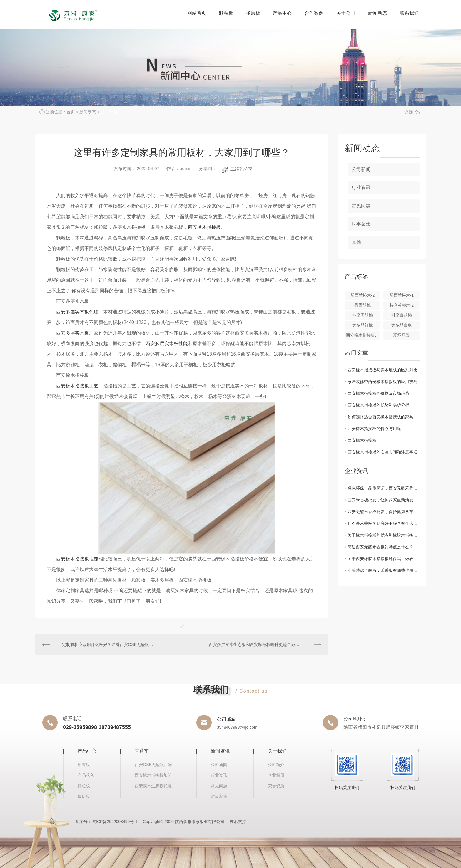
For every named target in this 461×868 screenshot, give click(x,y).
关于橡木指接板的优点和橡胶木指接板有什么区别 (384, 535)
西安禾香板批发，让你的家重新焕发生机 (384, 500)
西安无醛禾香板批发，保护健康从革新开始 (384, 512)
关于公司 (346, 13)
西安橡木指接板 (204, 227)
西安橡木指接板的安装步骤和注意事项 (383, 452)
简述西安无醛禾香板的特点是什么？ (380, 547)
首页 (71, 112)
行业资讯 (361, 188)
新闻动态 (378, 13)
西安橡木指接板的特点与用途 (374, 429)
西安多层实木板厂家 (77, 333)
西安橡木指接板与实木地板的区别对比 (383, 370)
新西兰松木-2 (363, 295)
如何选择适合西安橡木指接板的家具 (380, 417)
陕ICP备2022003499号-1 (115, 822)
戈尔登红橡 (363, 325)
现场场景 (402, 335)
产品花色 (86, 775)
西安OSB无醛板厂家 (153, 765)
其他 (356, 242)
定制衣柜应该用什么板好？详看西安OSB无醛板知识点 (108, 644)
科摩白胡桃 (402, 315)
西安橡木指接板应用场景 (363, 335)
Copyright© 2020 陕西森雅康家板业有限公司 (184, 822)
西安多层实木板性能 (167, 344)
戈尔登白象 (402, 325)
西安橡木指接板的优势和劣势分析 (378, 405)
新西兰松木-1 (402, 295)
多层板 (253, 13)
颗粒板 (226, 13)
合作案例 (314, 13)
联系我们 (409, 13)
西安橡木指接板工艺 (77, 386)
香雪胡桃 (363, 305)
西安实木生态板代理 (153, 786)
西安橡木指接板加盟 (153, 775)
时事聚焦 (361, 224)
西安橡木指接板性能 (77, 559)
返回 (412, 112)
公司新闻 (109, 112)
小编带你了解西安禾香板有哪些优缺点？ (384, 570)
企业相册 (276, 775)
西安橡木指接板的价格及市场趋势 (378, 393)
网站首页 (197, 13)
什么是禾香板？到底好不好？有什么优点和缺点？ (384, 523)
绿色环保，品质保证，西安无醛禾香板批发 (384, 488)
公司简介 (276, 765)
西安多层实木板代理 (77, 312)
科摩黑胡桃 (363, 315)
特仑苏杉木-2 (402, 305)
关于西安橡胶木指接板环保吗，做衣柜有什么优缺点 (384, 559)
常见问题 (361, 206)
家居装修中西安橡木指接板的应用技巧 (383, 382)
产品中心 (282, 13)
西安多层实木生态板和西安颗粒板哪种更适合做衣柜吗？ (260, 644)
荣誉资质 (276, 786)
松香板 (84, 765)
